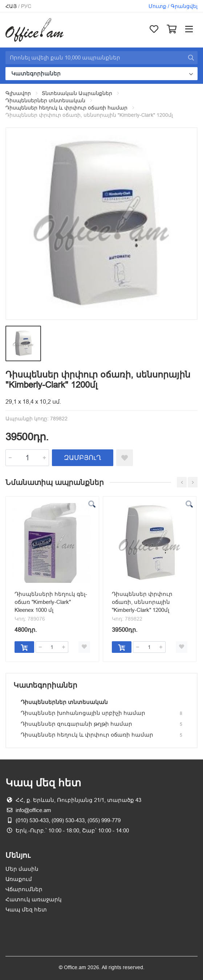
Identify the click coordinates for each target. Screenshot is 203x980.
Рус (26, 6)
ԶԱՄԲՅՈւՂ (83, 458)
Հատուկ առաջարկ (34, 899)
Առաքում (19, 879)
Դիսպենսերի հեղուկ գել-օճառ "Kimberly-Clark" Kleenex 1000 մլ (51, 602)
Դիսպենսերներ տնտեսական (45, 100)
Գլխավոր (18, 93)
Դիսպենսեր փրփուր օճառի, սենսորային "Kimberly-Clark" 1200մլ (142, 602)
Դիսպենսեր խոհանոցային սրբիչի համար (83, 713)
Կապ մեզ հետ (26, 909)
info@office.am (33, 810)
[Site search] (95, 58)
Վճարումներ (24, 889)
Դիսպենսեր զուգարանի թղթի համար (76, 724)
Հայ (11, 6)
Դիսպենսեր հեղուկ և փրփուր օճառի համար (66, 108)
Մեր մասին (22, 869)
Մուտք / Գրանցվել (173, 6)
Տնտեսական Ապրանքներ (77, 93)
